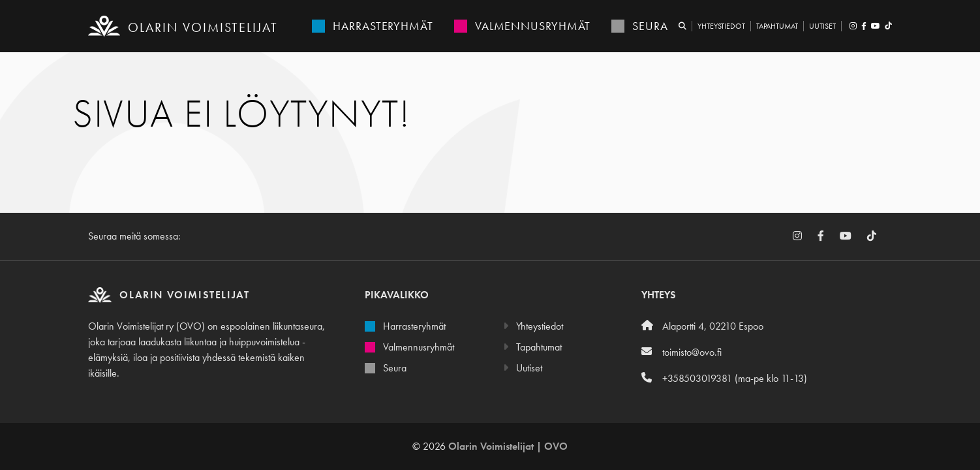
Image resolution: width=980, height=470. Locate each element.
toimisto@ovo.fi (681, 352)
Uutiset (822, 26)
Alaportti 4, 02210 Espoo (702, 326)
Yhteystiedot (721, 26)
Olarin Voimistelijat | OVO (508, 446)
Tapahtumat (777, 26)
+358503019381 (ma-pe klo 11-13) (724, 378)
